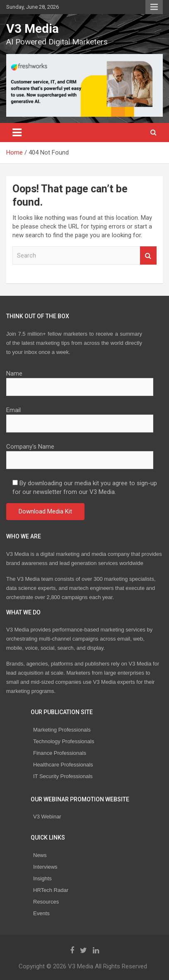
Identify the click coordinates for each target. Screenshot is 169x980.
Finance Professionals (60, 753)
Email (80, 417)
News (40, 855)
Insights (42, 878)
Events (41, 913)
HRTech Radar (51, 890)
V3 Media (33, 28)
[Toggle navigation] (17, 133)
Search (148, 256)
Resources (46, 902)
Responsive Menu (154, 7)
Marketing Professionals (62, 730)
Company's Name (80, 453)
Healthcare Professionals (63, 765)
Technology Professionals (64, 741)
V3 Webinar (47, 817)
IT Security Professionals (63, 776)
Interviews (45, 867)
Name (80, 380)
